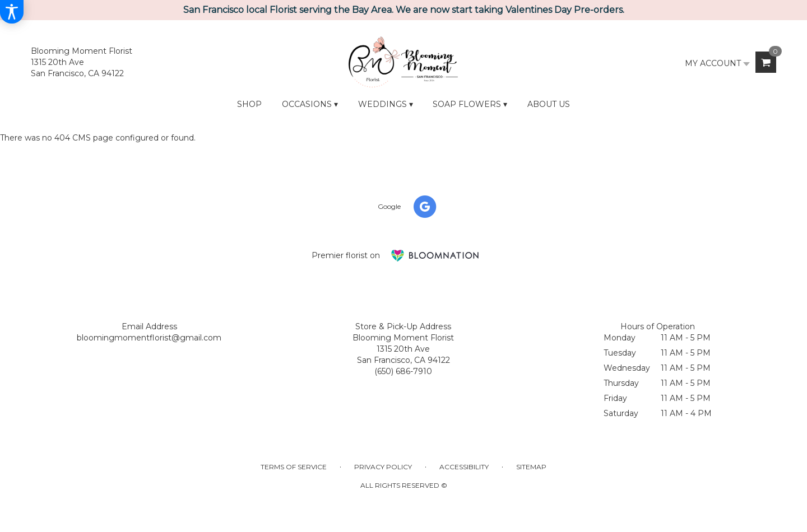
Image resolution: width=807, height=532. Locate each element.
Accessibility (464, 467)
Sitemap (531, 467)
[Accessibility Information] (12, 12)
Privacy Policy (383, 467)
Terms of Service (294, 467)
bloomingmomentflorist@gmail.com (149, 338)
